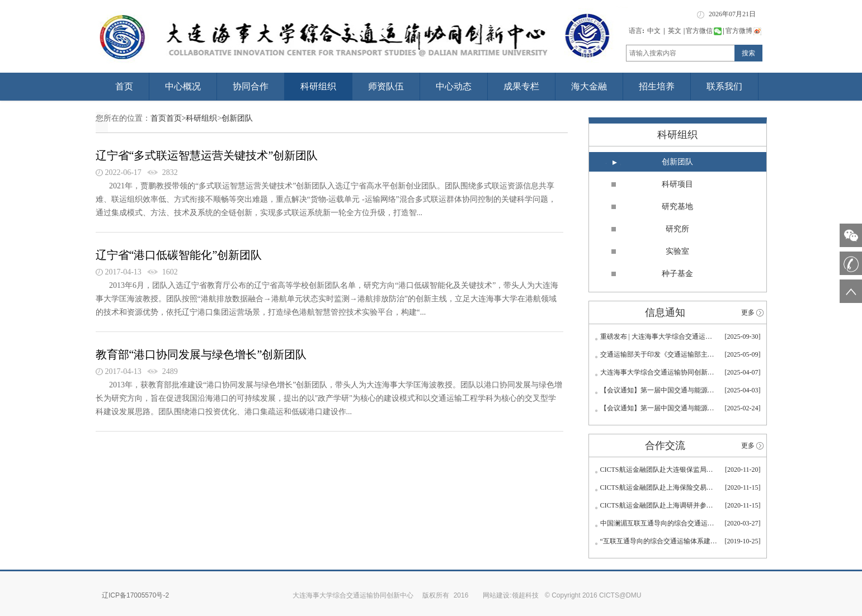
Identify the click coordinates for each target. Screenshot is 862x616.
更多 (748, 312)
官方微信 (704, 31)
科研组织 (318, 86)
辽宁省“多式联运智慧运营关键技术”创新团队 (207, 155)
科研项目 (677, 184)
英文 (675, 31)
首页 (124, 86)
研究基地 (677, 207)
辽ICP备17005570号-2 (135, 595)
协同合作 (251, 86)
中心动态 (454, 86)
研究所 (677, 229)
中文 (654, 31)
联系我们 (724, 86)
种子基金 (677, 274)
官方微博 (743, 31)
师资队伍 (386, 86)
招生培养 (657, 86)
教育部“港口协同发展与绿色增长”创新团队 (201, 354)
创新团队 (237, 118)
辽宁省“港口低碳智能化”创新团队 (179, 255)
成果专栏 (521, 86)
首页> (176, 118)
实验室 (677, 251)
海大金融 (589, 86)
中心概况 (183, 86)
